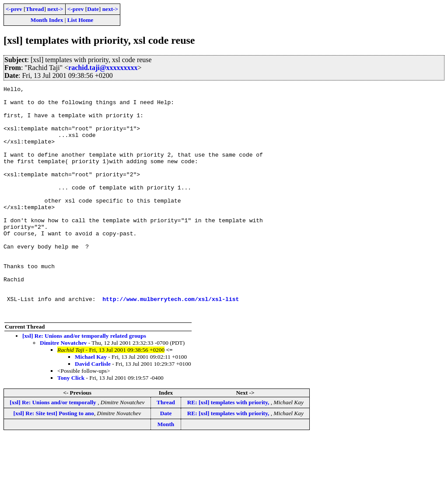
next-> (55, 9)
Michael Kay (91, 403)
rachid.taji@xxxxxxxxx (103, 68)
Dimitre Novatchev (63, 389)
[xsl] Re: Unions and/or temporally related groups (84, 382)
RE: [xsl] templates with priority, (229, 448)
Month (166, 470)
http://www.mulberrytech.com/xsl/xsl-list (171, 342)
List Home (80, 20)
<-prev (14, 9)
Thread (35, 9)
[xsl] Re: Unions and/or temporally (54, 448)
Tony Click (71, 424)
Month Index (47, 20)
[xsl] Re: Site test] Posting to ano (54, 459)
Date (93, 9)
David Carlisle (93, 410)
